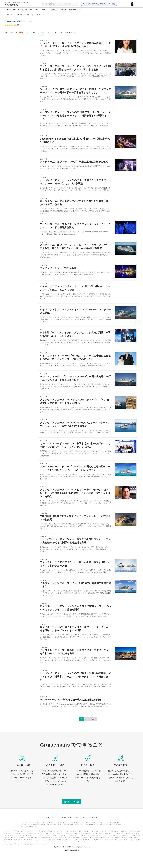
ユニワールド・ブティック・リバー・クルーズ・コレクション (115, 842)
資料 (61, 32)
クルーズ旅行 (17, 32)
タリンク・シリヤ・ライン (36, 842)
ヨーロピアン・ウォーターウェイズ (43, 835)
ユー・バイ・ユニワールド (92, 842)
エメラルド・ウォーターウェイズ (24, 835)
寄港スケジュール (71, 32)
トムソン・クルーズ (72, 842)
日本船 (133, 835)
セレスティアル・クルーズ (35, 833)
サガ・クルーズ (73, 840)
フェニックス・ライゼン (127, 838)
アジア (56, 822)
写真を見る (63, 10)
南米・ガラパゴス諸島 (105, 824)
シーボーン (108, 840)
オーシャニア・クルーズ (65, 838)
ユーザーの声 (49, 817)
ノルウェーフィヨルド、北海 (91, 824)
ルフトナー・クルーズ (24, 838)
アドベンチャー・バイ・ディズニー (11, 831)
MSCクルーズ (35, 838)
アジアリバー (63, 822)
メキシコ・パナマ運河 (68, 824)
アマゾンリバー (42, 822)
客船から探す (34, 10)
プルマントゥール (18, 840)
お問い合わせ (86, 817)
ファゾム (55, 835)
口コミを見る (44, 10)
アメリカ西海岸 (116, 824)
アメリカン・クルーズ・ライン (54, 831)
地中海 (59, 824)
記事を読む (54, 10)
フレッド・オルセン (63, 835)
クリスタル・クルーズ (108, 833)
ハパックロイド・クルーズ (97, 835)
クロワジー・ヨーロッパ (72, 833)
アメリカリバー (102, 822)
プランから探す (11, 10)
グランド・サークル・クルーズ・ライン (79, 835)
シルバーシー (132, 840)
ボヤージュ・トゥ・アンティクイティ (30, 844)
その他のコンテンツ (75, 10)
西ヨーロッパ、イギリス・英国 (29, 827)
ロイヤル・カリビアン (62, 840)
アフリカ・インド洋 (26, 822)
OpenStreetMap (75, 847)
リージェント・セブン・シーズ (48, 840)
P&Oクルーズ (85, 838)
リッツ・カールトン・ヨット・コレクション (55, 842)
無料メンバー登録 (72, 802)
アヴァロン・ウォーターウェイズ (110, 831)
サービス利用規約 (60, 817)
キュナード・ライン (120, 833)
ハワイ (48, 824)
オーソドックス (77, 838)
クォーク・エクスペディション (31, 840)
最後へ (93, 719)
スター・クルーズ (24, 842)
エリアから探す (23, 10)
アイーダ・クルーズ (26, 831)
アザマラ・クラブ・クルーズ (127, 831)
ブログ (49, 32)
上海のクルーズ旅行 (14, 21)
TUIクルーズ (81, 842)
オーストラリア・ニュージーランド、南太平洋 (79, 822)
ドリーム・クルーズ (10, 835)
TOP (6, 32)
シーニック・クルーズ (84, 840)
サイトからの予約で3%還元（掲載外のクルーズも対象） (99, 4)
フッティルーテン (126, 835)
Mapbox (66, 847)
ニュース (41, 32)
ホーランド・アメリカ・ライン (113, 835)
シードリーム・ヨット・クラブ (120, 840)
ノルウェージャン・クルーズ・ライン (49, 838)
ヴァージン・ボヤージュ (13, 844)
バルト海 (94, 822)
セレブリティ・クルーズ (21, 833)
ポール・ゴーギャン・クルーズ (97, 838)
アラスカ (35, 822)
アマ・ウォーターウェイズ (39, 831)
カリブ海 (109, 822)
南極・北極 (50, 822)
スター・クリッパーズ (13, 842)
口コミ (28, 32)
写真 (34, 32)
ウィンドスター (44, 844)
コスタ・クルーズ (60, 833)
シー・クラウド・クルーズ (97, 840)
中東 (76, 824)
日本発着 (54, 824)
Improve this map (84, 847)
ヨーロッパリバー (41, 824)
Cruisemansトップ (10, 14)
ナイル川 (81, 824)
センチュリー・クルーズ (48, 833)
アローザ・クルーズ (96, 831)
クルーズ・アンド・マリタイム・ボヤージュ (90, 833)
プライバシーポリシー (74, 817)
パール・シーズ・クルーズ (113, 838)
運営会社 (95, 817)
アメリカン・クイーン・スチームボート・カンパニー (76, 831)
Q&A (55, 32)
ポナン (136, 838)
